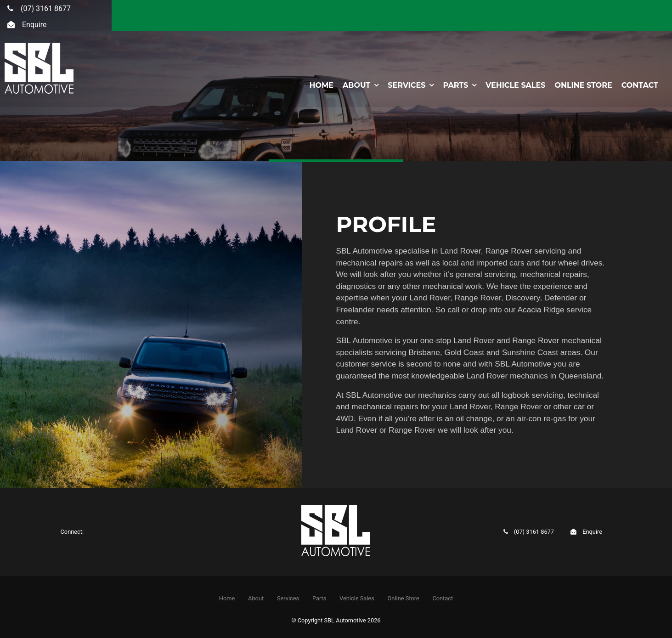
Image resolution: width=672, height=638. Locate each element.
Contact (640, 85)
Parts (455, 85)
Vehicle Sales (515, 85)
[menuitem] (227, 598)
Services (407, 85)
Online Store (583, 85)
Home (321, 85)
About (356, 85)
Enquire (34, 25)
